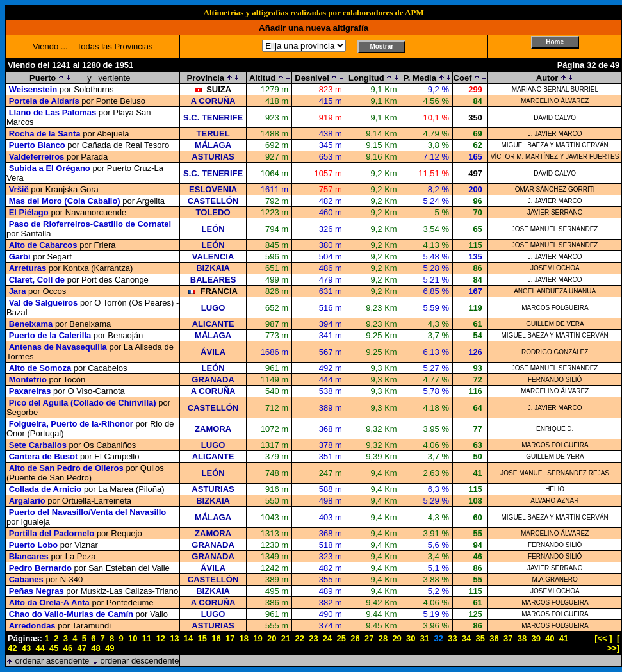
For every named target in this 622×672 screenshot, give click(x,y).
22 (299, 638)
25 (341, 638)
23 (313, 638)
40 (550, 638)
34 (466, 638)
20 (272, 638)
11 (147, 638)
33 (452, 638)
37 (508, 638)
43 (26, 648)
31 (425, 638)
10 (133, 638)
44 (40, 648)
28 (383, 638)
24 (327, 638)
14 (188, 638)
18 (244, 638)
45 (54, 648)
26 (355, 638)
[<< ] (603, 638)
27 (369, 638)
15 (202, 638)
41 (564, 638)
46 (68, 648)
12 (160, 638)
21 (286, 638)
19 (258, 638)
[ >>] (614, 643)
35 (480, 638)
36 (494, 638)
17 (230, 638)
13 (174, 638)
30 (411, 638)
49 (110, 648)
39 (536, 638)
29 (397, 638)
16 (216, 638)
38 (522, 638)
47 (82, 648)
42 (12, 648)
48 (95, 648)
